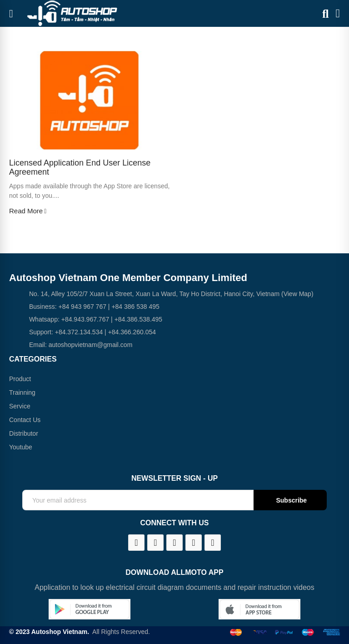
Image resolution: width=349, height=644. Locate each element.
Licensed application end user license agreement (80, 168)
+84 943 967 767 (82, 307)
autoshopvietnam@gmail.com (91, 345)
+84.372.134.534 (79, 332)
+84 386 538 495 (135, 307)
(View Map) (296, 294)
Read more (28, 211)
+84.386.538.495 (139, 319)
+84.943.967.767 (85, 319)
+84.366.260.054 (132, 332)
